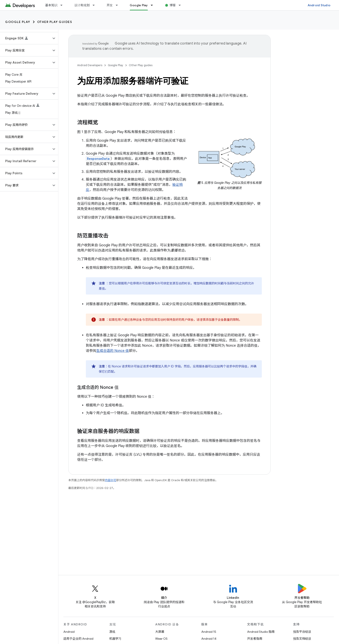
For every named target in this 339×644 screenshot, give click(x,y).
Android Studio (319, 5)
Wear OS (161, 639)
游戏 (112, 632)
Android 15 (209, 632)
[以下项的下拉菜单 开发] (119, 5)
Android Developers (90, 65)
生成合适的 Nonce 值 (113, 351)
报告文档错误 (302, 639)
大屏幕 (160, 632)
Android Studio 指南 (261, 632)
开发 (110, 5)
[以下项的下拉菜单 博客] (182, 5)
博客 (173, 5)
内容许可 (110, 480)
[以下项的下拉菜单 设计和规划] (96, 5)
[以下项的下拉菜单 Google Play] (154, 5)
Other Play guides (55, 22)
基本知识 (51, 5)
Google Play (18, 22)
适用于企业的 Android (78, 639)
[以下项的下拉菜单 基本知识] (63, 5)
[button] (26, 38)
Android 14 (209, 639)
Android (69, 632)
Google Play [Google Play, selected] (139, 5)
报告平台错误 (302, 632)
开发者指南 (255, 639)
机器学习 (115, 639)
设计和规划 (82, 5)
